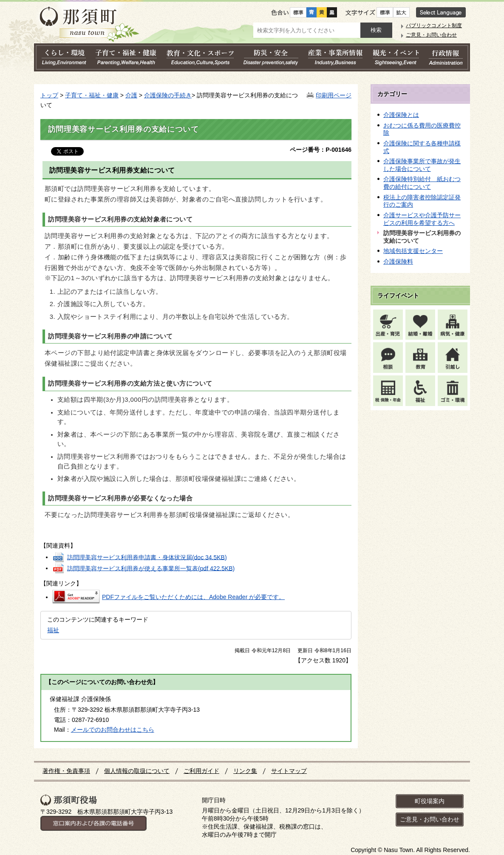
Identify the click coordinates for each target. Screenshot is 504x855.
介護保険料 (398, 261)
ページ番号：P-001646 (321, 150)
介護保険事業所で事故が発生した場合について (422, 165)
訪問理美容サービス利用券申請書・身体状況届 (147, 557)
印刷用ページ (334, 95)
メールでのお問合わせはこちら (113, 730)
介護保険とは (401, 115)
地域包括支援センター (413, 251)
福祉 (53, 630)
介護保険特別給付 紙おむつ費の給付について (422, 183)
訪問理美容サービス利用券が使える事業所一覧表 (151, 568)
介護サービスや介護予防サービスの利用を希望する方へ (422, 219)
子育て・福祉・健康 (92, 95)
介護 (131, 95)
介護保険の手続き (168, 95)
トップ (49, 95)
